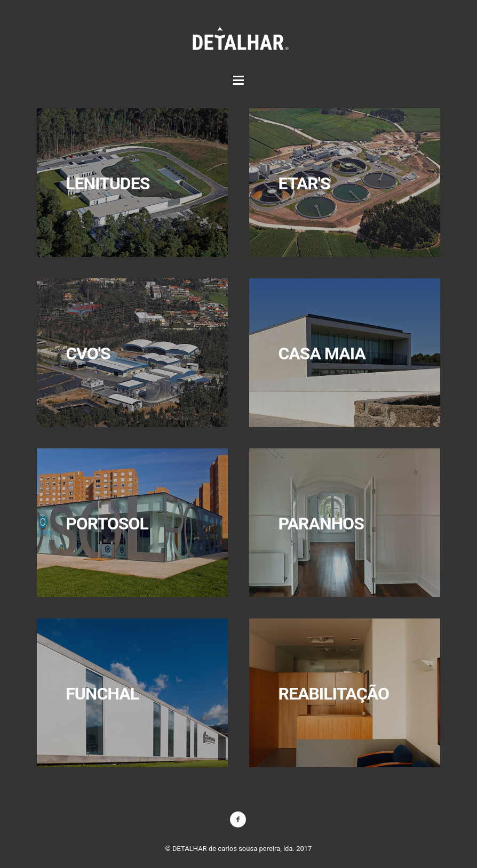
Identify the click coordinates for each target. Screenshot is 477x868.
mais (345, 183)
